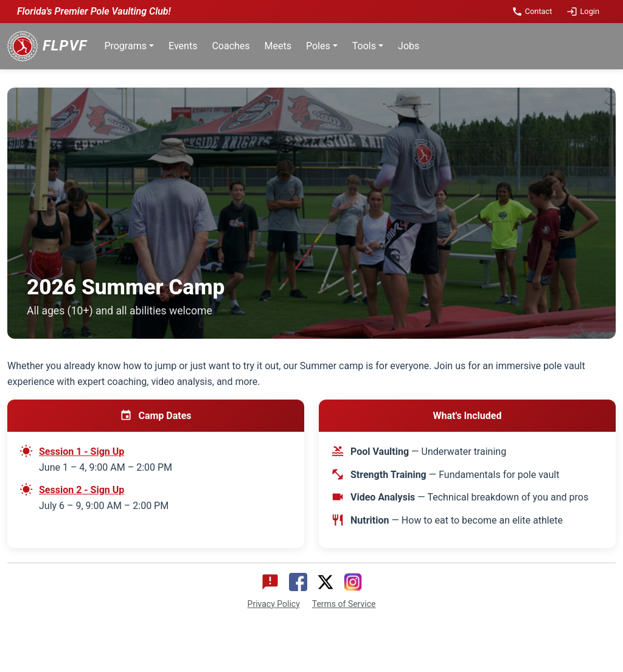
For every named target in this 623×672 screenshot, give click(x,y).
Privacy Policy (274, 604)
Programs (125, 46)
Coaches (231, 46)
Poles (318, 46)
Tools (364, 46)
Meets (278, 46)
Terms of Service (344, 604)
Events (183, 46)
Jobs (409, 46)
